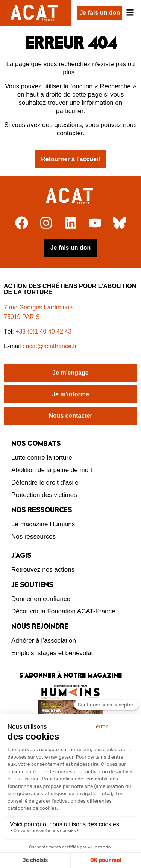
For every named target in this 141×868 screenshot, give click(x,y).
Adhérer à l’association (44, 641)
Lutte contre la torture (42, 458)
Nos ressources (33, 537)
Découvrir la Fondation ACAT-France (63, 611)
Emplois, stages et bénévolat (52, 653)
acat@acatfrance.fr (52, 346)
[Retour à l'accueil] (70, 196)
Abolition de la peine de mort (52, 470)
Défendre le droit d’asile (45, 482)
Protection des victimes (44, 495)
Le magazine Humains (43, 524)
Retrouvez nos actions (43, 570)
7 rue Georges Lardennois (39, 307)
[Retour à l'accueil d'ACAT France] (35, 13)
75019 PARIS (22, 317)
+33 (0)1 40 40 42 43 (43, 331)
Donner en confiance (41, 599)
